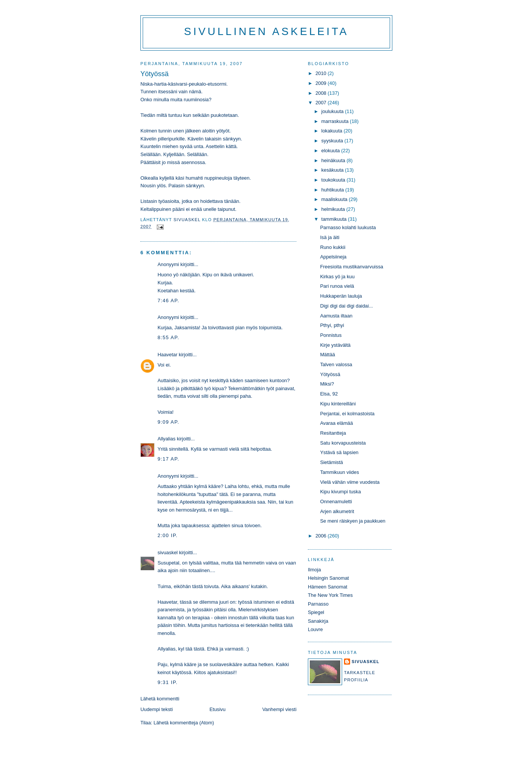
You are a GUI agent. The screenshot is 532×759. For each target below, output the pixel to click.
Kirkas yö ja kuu (337, 277)
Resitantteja (333, 433)
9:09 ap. (168, 422)
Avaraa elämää (336, 423)
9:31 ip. (168, 682)
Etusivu (218, 709)
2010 (322, 73)
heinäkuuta (334, 160)
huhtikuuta (333, 190)
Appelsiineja (333, 257)
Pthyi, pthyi (332, 325)
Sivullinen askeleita (267, 31)
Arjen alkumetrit (337, 511)
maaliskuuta (335, 199)
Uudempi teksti (157, 709)
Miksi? (327, 384)
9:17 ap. (168, 459)
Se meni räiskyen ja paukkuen (353, 521)
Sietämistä (331, 462)
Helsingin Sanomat (328, 578)
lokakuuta (332, 131)
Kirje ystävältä (335, 345)
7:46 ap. (168, 301)
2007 (322, 103)
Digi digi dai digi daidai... (346, 306)
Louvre (315, 629)
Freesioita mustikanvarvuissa (352, 267)
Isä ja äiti (330, 237)
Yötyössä (330, 374)
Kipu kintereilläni (338, 404)
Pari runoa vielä (337, 286)
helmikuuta (334, 209)
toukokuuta (334, 180)
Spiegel (316, 612)
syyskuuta (333, 141)
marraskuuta (335, 121)
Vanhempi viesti (279, 709)
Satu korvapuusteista (343, 443)
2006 (322, 536)
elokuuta (331, 151)
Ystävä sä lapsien (339, 452)
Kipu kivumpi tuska (340, 492)
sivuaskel (168, 553)
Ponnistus (331, 335)
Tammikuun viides (339, 472)
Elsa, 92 (329, 394)
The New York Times (330, 595)
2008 (322, 93)
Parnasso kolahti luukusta (348, 227)
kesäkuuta (333, 170)
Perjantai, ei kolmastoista (347, 414)
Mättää (327, 355)
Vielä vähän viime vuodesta (350, 482)
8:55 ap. (168, 337)
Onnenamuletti (336, 501)
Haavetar (167, 355)
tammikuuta (334, 219)
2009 (322, 83)
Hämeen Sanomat (328, 587)
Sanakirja (318, 621)
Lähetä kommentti (160, 699)
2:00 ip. (168, 535)
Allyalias (166, 439)
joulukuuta (333, 111)
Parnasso (318, 604)
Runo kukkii (333, 247)
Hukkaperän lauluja (341, 296)
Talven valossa (336, 364)
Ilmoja (314, 570)
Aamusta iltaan (336, 316)
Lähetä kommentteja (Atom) (184, 723)
